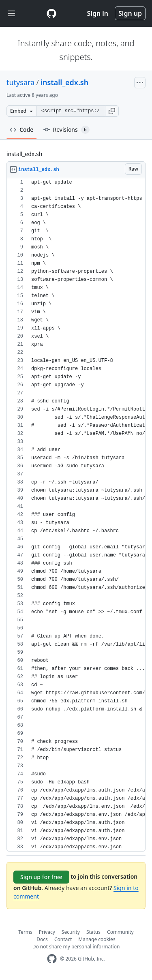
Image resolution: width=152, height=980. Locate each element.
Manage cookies (97, 939)
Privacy (47, 932)
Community (120, 932)
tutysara (20, 82)
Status (93, 932)
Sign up (130, 13)
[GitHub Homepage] (52, 959)
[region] (76, 515)
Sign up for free (41, 877)
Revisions (66, 130)
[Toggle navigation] (11, 14)
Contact (63, 939)
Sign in (98, 13)
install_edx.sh (64, 82)
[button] (112, 111)
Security (71, 932)
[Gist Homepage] (51, 13)
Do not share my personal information (76, 947)
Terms (25, 932)
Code (22, 129)
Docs (42, 939)
